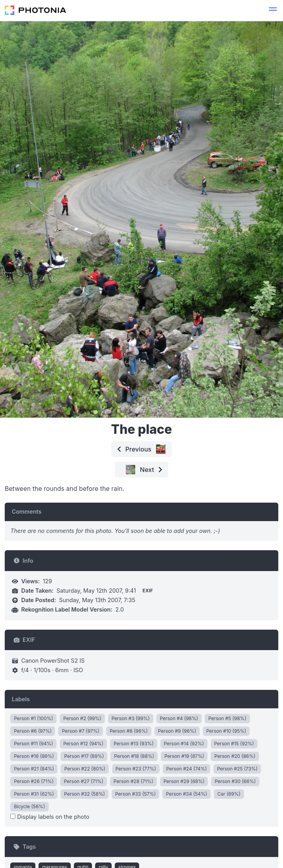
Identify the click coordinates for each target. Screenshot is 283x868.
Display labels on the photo (50, 817)
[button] (273, 10)
